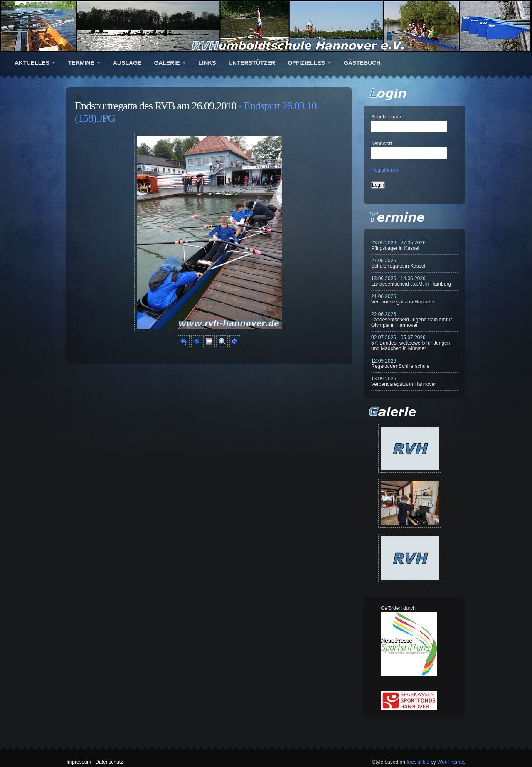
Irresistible (418, 762)
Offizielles (306, 63)
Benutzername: (388, 117)
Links (207, 63)
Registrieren (385, 170)
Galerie (167, 63)
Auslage (127, 63)
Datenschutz (109, 762)
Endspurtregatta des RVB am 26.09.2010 (155, 106)
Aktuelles (32, 63)
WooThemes (451, 762)
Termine (81, 63)
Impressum (79, 762)
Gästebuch (362, 63)
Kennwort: (382, 143)
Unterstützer (252, 63)
